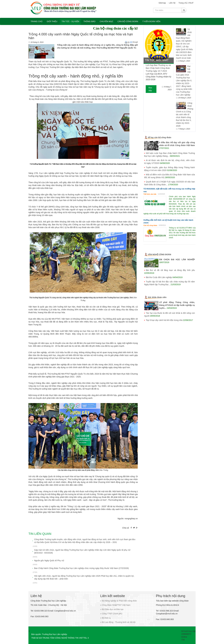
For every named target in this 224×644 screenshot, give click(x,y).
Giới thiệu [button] (52, 21)
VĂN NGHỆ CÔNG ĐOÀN (159, 254)
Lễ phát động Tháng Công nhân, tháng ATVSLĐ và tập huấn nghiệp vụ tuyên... (177, 305)
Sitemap (162, 3)
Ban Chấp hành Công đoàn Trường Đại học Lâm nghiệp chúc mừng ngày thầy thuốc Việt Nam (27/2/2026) (81, 568)
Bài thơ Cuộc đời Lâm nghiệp (159, 277)
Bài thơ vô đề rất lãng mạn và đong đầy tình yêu (170, 270)
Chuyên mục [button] (106, 21)
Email (134, 42)
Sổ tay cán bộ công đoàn (159, 137)
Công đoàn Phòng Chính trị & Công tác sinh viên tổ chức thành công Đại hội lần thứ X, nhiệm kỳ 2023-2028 (185, 114)
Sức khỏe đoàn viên (157, 297)
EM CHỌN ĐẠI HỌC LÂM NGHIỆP (177, 259)
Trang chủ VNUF (186, 3)
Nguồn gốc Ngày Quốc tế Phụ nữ (49, 561)
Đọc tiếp (150, 89)
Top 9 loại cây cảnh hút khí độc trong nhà (164, 320)
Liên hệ (172, 3)
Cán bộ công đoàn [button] (128, 21)
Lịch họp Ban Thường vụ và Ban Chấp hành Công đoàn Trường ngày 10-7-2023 (158, 68)
